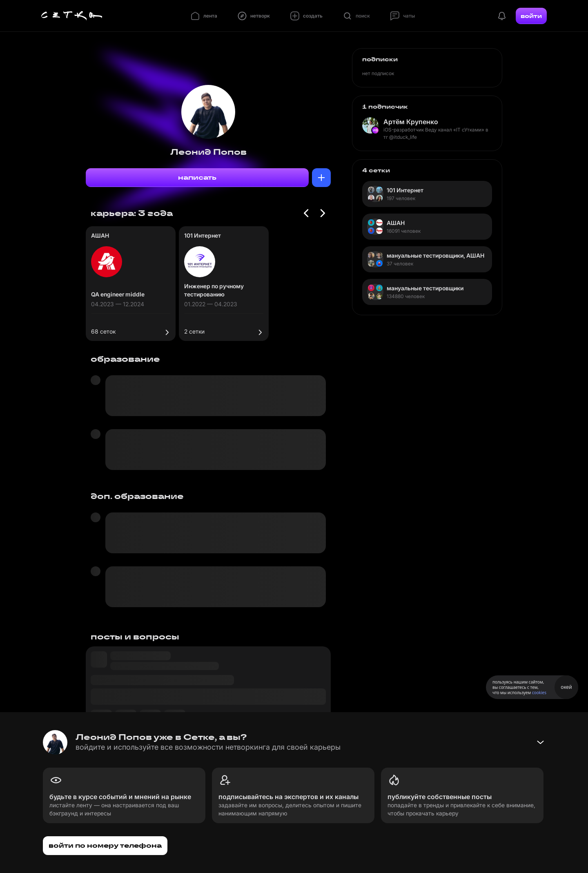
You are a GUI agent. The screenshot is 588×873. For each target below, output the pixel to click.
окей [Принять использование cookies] (566, 687)
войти (531, 16)
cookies (539, 693)
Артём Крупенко (411, 122)
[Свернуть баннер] (540, 742)
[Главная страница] (72, 16)
